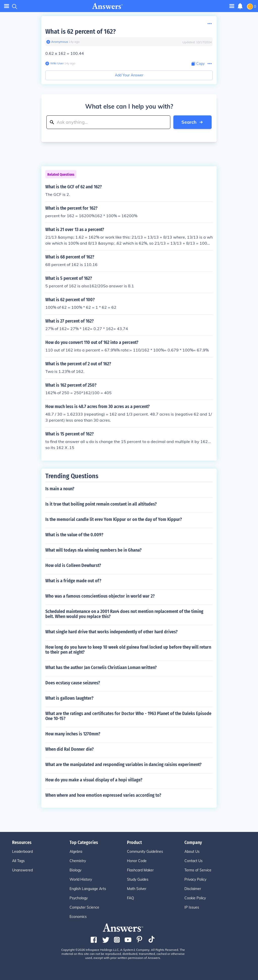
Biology (75, 870)
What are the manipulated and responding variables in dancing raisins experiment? (123, 765)
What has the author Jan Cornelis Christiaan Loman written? (101, 667)
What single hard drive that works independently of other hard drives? (111, 632)
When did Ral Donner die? (70, 749)
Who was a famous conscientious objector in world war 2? (100, 596)
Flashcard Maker (140, 870)
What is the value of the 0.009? (74, 535)
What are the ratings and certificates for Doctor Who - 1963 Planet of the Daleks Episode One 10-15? (128, 716)
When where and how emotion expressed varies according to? (103, 795)
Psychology (79, 898)
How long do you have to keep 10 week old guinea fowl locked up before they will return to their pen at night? (128, 650)
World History (81, 879)
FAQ (131, 898)
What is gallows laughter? (69, 698)
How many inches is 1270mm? (73, 734)
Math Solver (137, 889)
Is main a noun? (60, 489)
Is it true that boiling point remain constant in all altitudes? (101, 504)
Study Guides (138, 879)
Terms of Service (198, 870)
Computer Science (84, 907)
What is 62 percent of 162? (80, 32)
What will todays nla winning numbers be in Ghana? (93, 550)
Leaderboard (22, 852)
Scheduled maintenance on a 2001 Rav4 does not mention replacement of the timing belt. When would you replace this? (124, 614)
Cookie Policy (195, 898)
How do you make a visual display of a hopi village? (94, 780)
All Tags (18, 861)
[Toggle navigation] (232, 6)
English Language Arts (88, 889)
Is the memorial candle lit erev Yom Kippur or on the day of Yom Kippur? (114, 519)
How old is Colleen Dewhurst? (73, 565)
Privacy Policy (195, 879)
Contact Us (193, 861)
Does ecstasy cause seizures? (73, 683)
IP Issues (192, 907)
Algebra (76, 852)
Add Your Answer (129, 75)
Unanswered (22, 870)
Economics (78, 917)
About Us (192, 852)
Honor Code (137, 861)
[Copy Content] (198, 64)
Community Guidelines (145, 852)
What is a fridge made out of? (73, 581)
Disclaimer (193, 889)
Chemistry (78, 861)
